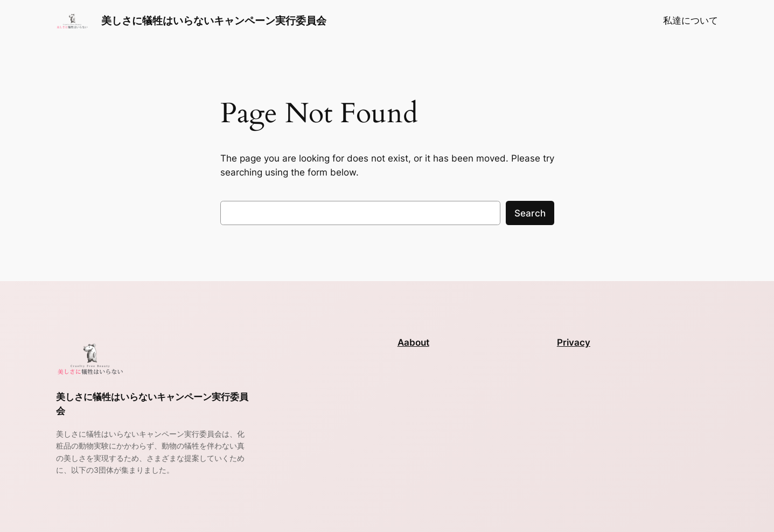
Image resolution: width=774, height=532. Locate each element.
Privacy (574, 342)
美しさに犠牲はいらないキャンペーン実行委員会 (214, 20)
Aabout (413, 342)
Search (530, 213)
